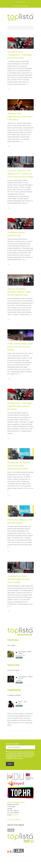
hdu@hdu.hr (15, 815)
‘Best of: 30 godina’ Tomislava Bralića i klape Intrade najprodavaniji (19, 292)
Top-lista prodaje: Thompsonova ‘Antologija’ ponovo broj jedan (20, 55)
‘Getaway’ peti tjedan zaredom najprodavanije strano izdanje (18, 579)
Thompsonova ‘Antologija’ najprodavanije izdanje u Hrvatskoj (20, 406)
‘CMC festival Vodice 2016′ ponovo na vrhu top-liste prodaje (20, 347)
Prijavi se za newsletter (12, 744)
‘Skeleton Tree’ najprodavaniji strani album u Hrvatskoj (20, 116)
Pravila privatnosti (14, 820)
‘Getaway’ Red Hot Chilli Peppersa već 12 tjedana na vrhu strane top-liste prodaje (20, 174)
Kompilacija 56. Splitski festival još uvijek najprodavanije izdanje (19, 466)
